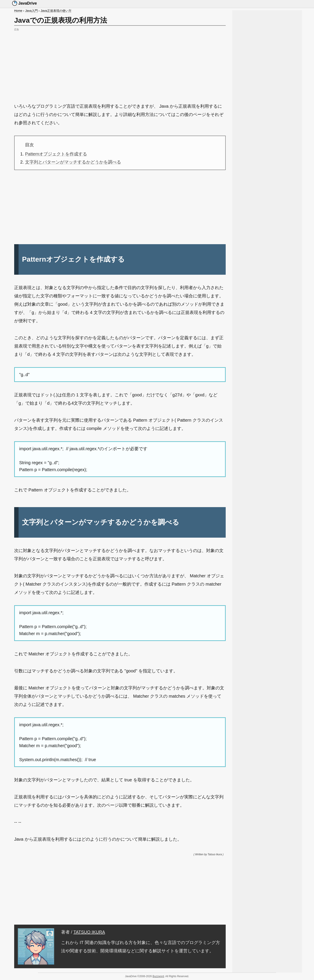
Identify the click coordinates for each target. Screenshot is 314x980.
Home (18, 11)
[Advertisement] (120, 63)
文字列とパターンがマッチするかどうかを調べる (73, 162)
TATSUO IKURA (89, 932)
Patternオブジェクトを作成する (56, 154)
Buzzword (158, 976)
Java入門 (31, 11)
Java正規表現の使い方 (56, 11)
